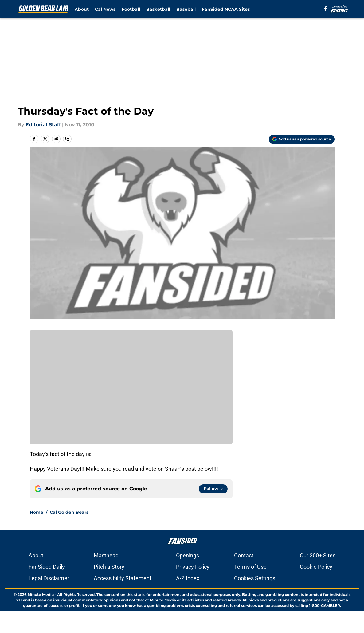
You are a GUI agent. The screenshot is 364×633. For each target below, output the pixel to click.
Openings (188, 555)
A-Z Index (188, 578)
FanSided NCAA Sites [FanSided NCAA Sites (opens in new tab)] (226, 9)
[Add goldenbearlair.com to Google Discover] (302, 139)
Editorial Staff (43, 125)
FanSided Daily (47, 567)
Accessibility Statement (123, 578)
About (82, 9)
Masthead (106, 555)
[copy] (67, 139)
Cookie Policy (316, 567)
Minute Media (41, 594)
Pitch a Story (109, 567)
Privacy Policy (193, 567)
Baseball (186, 9)
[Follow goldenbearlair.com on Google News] (213, 489)
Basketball (158, 9)
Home (37, 512)
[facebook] (326, 9)
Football (131, 9)
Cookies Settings (255, 578)
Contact (244, 555)
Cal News (105, 9)
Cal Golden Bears (69, 512)
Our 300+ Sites (318, 555)
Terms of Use (250, 567)
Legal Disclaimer (49, 578)
